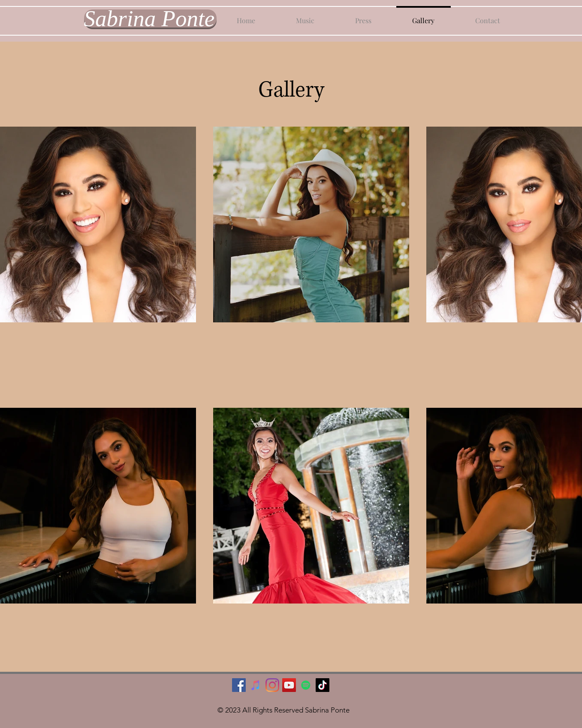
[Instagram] (272, 685)
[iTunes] (256, 685)
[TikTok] (323, 685)
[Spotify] (306, 685)
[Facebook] (239, 685)
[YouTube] (289, 685)
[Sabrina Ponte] (150, 18)
